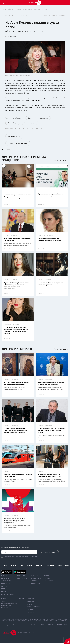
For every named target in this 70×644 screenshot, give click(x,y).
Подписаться (50, 554)
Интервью (5, 580)
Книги (22, 600)
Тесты (4, 590)
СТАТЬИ (7, 191)
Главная (4, 9)
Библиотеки (5, 608)
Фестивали (35, 582)
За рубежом (35, 585)
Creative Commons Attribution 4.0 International (49, 626)
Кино (14, 566)
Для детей (21, 577)
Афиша (47, 577)
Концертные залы (6, 607)
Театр (4, 566)
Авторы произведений (35, 608)
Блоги (4, 593)
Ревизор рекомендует (49, 580)
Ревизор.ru (13, 36)
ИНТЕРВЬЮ (42, 236)
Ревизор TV (6, 585)
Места (4, 600)
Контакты (30, 613)
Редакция (30, 603)
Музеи (39, 566)
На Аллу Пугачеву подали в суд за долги (35, 9)
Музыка (50, 566)
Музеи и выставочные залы (9, 605)
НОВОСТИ (54, 16)
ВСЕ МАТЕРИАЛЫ (62, 160)
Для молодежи (23, 580)
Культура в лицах (8, 596)
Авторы (29, 605)
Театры (3, 603)
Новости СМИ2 (6, 149)
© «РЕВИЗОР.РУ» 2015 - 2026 (27, 634)
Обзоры (4, 588)
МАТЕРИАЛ (62, 16)
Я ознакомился (9, 558)
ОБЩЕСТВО (47, 16)
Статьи (4, 577)
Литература (26, 566)
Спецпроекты (36, 580)
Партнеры (30, 611)
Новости (19, 9)
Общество (11, 9)
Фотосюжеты (6, 582)
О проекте (30, 600)
